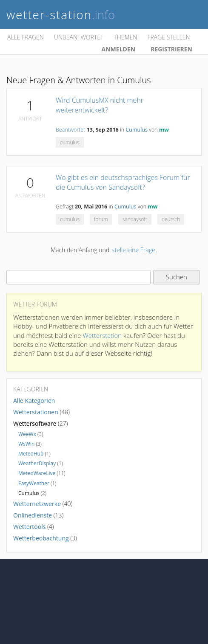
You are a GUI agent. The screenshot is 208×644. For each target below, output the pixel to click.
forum (101, 219)
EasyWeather (34, 483)
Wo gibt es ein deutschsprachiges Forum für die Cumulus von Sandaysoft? (123, 182)
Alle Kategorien (34, 401)
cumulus (70, 142)
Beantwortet (70, 130)
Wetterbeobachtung (41, 538)
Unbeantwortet (79, 37)
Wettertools (29, 527)
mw (164, 130)
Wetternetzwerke (37, 504)
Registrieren (171, 49)
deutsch (171, 219)
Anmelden (119, 49)
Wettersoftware (35, 423)
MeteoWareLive (37, 473)
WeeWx (27, 434)
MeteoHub (31, 454)
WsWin (26, 444)
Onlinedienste (33, 515)
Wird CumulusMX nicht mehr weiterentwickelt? (100, 105)
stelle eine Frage (134, 250)
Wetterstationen (36, 412)
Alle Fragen (26, 37)
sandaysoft (135, 219)
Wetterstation (102, 335)
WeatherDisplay (37, 463)
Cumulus (137, 130)
